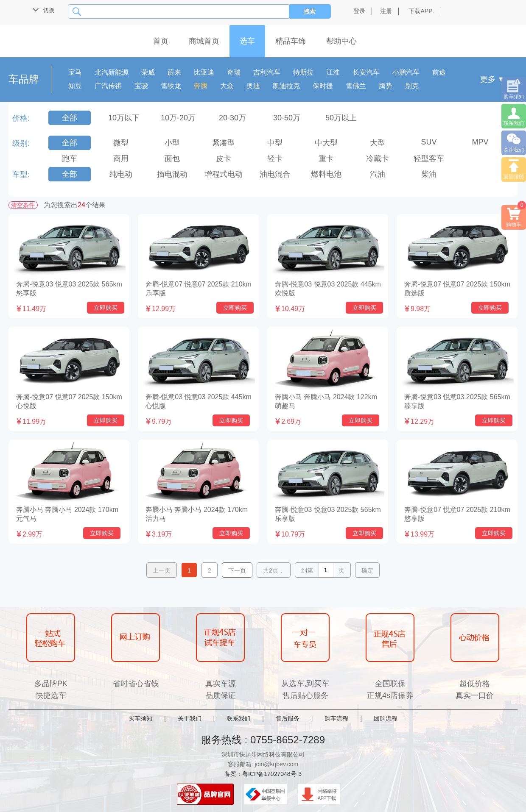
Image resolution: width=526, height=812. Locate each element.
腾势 (386, 86)
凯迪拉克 (286, 86)
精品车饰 (291, 41)
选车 (247, 41)
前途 (439, 72)
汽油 (378, 174)
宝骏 (141, 86)
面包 (172, 159)
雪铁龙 (171, 86)
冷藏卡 (378, 159)
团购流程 (386, 718)
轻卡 (275, 159)
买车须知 (140, 718)
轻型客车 (429, 159)
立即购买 (106, 308)
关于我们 (190, 718)
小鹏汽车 (406, 72)
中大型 (326, 143)
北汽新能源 (112, 72)
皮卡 (224, 159)
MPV (480, 142)
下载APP (420, 11)
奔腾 (201, 86)
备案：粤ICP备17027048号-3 (263, 774)
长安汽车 (366, 72)
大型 (378, 143)
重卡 (326, 159)
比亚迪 (204, 72)
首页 (161, 41)
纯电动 (121, 174)
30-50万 (287, 118)
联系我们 (238, 718)
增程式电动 (224, 174)
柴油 (429, 174)
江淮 (333, 72)
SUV (429, 142)
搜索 (310, 11)
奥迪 (253, 86)
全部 (70, 118)
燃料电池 (326, 174)
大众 (227, 86)
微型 (121, 143)
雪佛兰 (356, 86)
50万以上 (341, 118)
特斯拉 (303, 72)
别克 (412, 86)
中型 (275, 143)
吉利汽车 (267, 72)
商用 (121, 159)
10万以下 (124, 118)
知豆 (75, 86)
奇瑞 (234, 72)
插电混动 (172, 174)
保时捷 (323, 86)
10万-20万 (178, 118)
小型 (172, 143)
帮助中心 (341, 41)
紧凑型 (224, 143)
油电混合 (275, 174)
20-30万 (232, 118)
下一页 (237, 570)
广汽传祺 (108, 86)
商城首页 (204, 41)
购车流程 (336, 718)
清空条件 (23, 205)
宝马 (75, 72)
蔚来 (174, 72)
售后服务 (288, 718)
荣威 (148, 72)
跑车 (70, 159)
